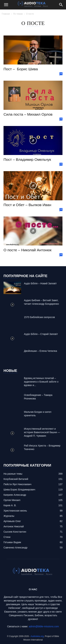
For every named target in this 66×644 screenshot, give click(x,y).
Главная (6, 14)
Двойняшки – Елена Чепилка (40, 351)
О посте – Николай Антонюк (27, 250)
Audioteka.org (37, 636)
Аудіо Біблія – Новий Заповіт (40, 283)
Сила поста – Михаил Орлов (28, 114)
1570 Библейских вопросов (39, 317)
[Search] (61, 5)
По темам (18, 14)
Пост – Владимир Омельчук (27, 159)
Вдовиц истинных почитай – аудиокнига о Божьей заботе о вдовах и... (41, 382)
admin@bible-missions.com (44, 626)
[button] (6, 5)
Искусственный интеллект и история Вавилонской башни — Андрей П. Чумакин (42, 432)
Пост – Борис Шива (21, 69)
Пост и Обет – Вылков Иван (27, 205)
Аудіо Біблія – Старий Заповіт (41, 334)
